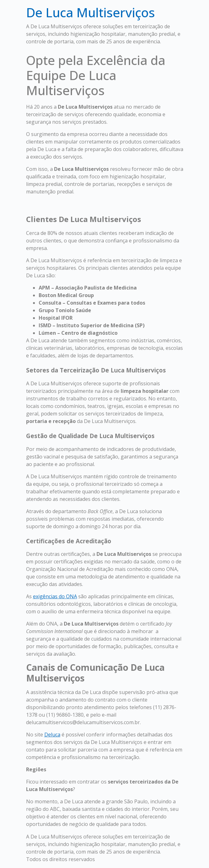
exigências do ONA (55, 596)
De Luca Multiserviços (91, 12)
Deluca (52, 735)
